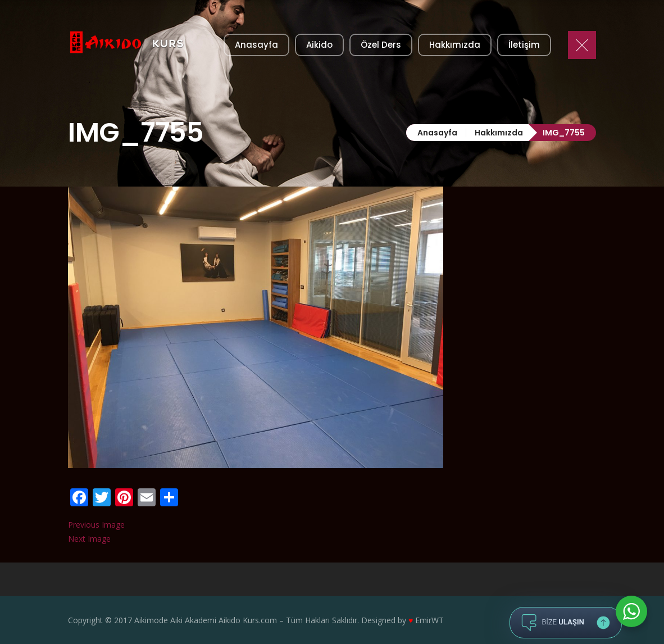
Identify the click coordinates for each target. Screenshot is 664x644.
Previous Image (96, 525)
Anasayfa (437, 133)
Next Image (89, 539)
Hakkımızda (499, 133)
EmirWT (429, 620)
